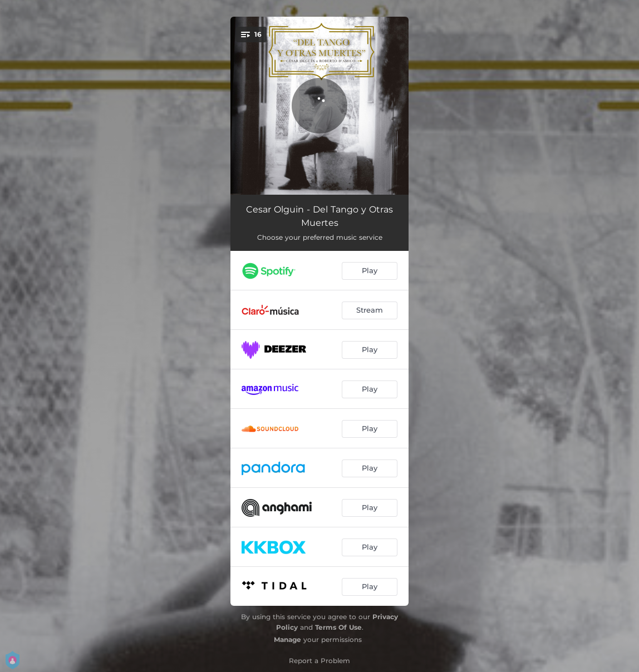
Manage (287, 639)
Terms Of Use (338, 627)
